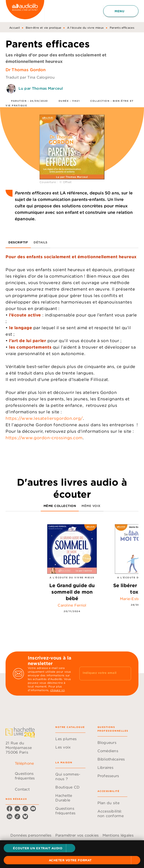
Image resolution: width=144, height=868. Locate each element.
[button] (39, 848)
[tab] (18, 242)
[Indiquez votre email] (99, 674)
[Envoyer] (125, 674)
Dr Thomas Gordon (26, 70)
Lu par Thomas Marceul (41, 88)
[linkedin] (9, 816)
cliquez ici (57, 690)
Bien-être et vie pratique (44, 28)
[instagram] (25, 809)
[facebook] (9, 809)
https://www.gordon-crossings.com (44, 438)
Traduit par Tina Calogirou (30, 77)
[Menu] (121, 11)
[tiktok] (17, 816)
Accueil (14, 28)
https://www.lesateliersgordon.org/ (44, 418)
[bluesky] (25, 816)
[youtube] (33, 809)
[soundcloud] (17, 809)
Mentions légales (118, 835)
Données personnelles (31, 835)
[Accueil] (25, 11)
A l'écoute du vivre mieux (86, 28)
